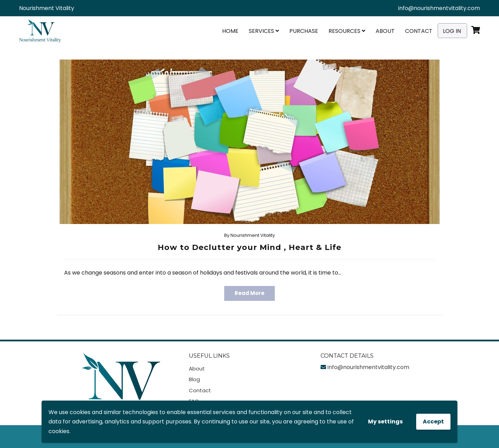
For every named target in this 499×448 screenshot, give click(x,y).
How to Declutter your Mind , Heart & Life (249, 247)
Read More (249, 293)
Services (264, 31)
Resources (347, 31)
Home (230, 31)
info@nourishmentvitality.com (439, 8)
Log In (452, 31)
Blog (194, 379)
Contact (419, 31)
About (385, 31)
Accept (433, 422)
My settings (385, 422)
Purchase (304, 31)
